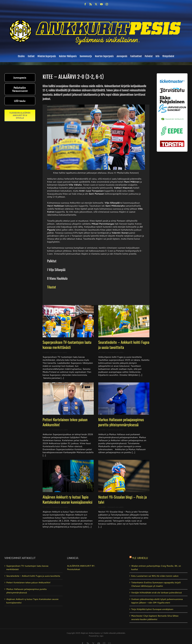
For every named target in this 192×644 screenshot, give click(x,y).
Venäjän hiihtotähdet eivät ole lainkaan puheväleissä (156, 593)
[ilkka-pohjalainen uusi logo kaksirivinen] (172, 97)
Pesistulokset (74, 569)
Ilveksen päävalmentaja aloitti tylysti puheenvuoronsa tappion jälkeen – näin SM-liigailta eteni (157, 601)
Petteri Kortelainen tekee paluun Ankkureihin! (65, 422)
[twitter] (96, 4)
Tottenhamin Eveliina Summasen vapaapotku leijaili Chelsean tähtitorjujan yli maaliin (156, 584)
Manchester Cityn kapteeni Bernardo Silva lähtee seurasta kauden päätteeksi (155, 618)
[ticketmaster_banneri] (172, 79)
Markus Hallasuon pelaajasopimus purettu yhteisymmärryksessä (121, 422)
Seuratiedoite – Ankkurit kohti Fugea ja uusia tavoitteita (124, 345)
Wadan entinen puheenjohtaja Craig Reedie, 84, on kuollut (156, 568)
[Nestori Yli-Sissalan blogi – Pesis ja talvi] (124, 476)
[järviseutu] (172, 89)
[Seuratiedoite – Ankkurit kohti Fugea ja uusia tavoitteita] (124, 321)
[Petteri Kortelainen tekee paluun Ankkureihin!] (68, 399)
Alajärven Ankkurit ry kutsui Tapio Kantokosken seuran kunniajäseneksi (67, 499)
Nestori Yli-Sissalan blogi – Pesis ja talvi (122, 499)
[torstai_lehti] (172, 141)
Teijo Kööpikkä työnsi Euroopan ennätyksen (152, 609)
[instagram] (107, 4)
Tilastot (52, 287)
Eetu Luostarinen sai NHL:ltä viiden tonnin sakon (155, 576)
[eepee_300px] (172, 126)
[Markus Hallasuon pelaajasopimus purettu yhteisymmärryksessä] (124, 399)
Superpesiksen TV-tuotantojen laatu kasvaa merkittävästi (67, 345)
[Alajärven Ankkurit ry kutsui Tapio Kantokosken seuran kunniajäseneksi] (68, 476)
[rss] (91, 4)
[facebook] (85, 4)
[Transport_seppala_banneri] (172, 117)
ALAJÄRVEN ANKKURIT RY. (81, 566)
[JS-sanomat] (172, 105)
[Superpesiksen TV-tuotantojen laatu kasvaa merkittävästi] (68, 321)
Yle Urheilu (140, 558)
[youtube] (101, 4)
